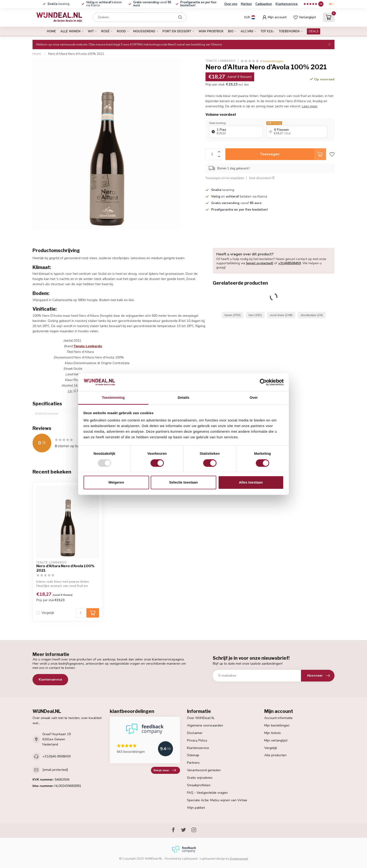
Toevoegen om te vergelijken (225, 178)
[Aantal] (81, 613)
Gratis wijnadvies (200, 778)
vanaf (152, 4)
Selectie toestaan (184, 482)
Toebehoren (289, 31)
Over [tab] (254, 398)
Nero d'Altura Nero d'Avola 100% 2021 (76, 54)
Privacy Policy (197, 740)
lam (255, 315)
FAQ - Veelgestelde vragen (207, 793)
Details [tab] (183, 398)
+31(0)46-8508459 (56, 756)
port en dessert (177, 31)
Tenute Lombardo (221, 61)
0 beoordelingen (272, 61)
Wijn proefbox (211, 31)
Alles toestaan (251, 482)
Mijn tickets (273, 733)
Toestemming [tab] (113, 398)
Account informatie (278, 718)
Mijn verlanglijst (276, 740)
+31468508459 (289, 263)
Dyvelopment (239, 859)
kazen (233, 315)
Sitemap (193, 755)
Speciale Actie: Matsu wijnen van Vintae (217, 800)
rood (121, 31)
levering (59, 4)
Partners (193, 763)
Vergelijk (48, 613)
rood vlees (281, 315)
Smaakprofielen (199, 785)
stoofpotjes (312, 315)
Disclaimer (195, 733)
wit (91, 31)
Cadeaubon (264, 4)
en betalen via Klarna (104, 4)
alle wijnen (70, 31)
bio (231, 31)
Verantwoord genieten (204, 770)
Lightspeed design (213, 859)
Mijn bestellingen (277, 725)
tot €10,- (267, 31)
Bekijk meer (165, 770)
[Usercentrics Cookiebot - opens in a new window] (263, 382)
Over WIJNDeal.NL (201, 718)
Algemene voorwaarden (205, 725)
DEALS (314, 31)
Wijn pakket (196, 808)
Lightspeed (190, 859)
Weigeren (116, 482)
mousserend (144, 31)
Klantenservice (287, 4)
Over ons (231, 4)
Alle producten (275, 755)
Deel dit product (262, 178)
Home (51, 31)
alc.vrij (247, 31)
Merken (246, 4)
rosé (105, 31)
